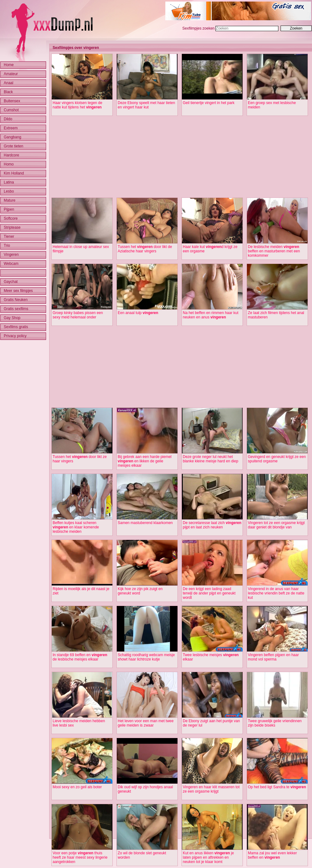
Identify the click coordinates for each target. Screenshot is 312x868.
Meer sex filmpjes (18, 291)
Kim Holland (14, 173)
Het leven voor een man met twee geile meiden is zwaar (146, 723)
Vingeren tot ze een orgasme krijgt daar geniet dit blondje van (276, 525)
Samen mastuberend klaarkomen (145, 523)
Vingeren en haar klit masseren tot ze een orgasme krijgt (211, 789)
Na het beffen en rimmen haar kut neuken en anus (211, 315)
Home (9, 65)
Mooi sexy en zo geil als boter (77, 787)
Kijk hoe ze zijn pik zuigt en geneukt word (140, 591)
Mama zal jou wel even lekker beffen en (272, 855)
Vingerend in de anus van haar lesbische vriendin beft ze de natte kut (276, 593)
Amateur (11, 74)
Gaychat (11, 282)
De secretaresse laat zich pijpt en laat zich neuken (212, 525)
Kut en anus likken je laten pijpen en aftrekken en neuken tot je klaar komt (208, 857)
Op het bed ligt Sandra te (277, 787)
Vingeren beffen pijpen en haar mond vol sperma (273, 657)
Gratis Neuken (16, 300)
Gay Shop (12, 318)
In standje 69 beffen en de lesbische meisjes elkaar (80, 657)
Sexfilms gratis (16, 327)
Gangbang (12, 137)
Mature (9, 200)
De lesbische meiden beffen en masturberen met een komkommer (274, 251)
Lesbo (9, 191)
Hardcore (11, 155)
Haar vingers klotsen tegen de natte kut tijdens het (77, 105)
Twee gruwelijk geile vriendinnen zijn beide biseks (275, 723)
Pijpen (9, 209)
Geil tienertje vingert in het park (209, 103)
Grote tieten (14, 146)
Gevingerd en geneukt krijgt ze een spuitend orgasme (277, 459)
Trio (7, 246)
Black (8, 92)
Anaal (9, 83)
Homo (9, 164)
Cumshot (11, 110)
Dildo (8, 119)
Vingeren (11, 255)
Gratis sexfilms (16, 309)
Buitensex (12, 101)
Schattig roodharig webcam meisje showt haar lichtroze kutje (146, 657)
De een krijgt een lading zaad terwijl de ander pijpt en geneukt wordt (209, 593)
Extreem (11, 128)
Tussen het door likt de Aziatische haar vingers (145, 249)
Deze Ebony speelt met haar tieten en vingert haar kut (146, 105)
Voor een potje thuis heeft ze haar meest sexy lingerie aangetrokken (80, 857)
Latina (9, 182)
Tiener (9, 236)
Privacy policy (15, 336)
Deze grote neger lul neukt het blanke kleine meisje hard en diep (210, 459)
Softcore (11, 218)
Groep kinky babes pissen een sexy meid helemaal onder (78, 315)
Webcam (11, 264)
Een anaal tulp (138, 313)
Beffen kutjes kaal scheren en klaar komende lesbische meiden (76, 527)
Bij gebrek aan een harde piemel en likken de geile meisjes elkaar (145, 461)
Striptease (12, 227)
